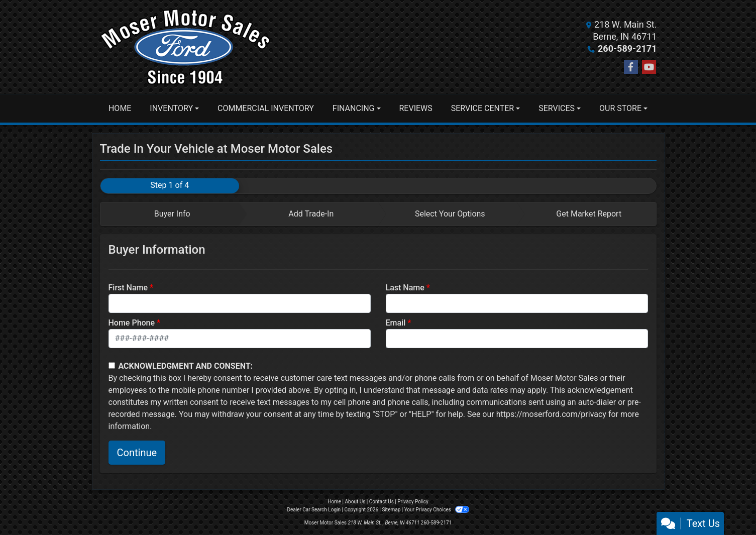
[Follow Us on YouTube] (649, 67)
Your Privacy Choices (437, 510)
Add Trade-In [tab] (311, 214)
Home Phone (132, 323)
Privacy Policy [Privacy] (413, 502)
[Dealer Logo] (185, 47)
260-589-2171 (627, 48)
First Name (128, 288)
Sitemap (391, 510)
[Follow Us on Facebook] (631, 67)
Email (396, 323)
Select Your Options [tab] (450, 214)
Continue (137, 453)
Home (334, 502)
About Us (355, 502)
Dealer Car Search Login (314, 510)
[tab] (170, 214)
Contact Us (382, 502)
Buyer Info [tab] (172, 214)
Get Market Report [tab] (589, 214)
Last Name (405, 288)
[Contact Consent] (112, 365)
